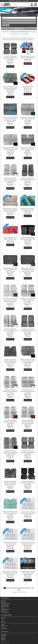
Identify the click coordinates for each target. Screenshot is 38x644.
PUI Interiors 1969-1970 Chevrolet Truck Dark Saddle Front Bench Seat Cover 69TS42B (10, 270)
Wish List (3, 637)
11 (30, 588)
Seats (18, 32)
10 (27, 588)
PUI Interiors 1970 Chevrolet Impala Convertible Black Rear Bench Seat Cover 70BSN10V (10, 149)
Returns (3, 619)
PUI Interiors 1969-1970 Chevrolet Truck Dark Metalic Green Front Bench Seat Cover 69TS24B (28, 270)
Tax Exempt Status (5, 605)
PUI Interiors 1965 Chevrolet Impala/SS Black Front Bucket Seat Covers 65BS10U (28, 452)
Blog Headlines (4, 629)
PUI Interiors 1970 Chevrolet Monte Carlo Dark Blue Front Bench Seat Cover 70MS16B (28, 119)
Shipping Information (5, 604)
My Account (4, 634)
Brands (3, 624)
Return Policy (4, 602)
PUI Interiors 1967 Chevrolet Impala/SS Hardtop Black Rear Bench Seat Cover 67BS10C (10, 361)
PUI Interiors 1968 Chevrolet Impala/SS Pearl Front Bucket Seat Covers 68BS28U (10, 331)
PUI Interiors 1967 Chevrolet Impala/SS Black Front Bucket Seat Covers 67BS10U (28, 331)
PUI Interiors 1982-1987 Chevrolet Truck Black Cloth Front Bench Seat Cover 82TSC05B (28, 239)
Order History (4, 636)
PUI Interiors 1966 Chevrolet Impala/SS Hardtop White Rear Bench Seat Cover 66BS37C (10, 180)
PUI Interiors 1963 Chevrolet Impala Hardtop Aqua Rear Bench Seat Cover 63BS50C (10, 513)
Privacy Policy (4, 611)
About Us (3, 608)
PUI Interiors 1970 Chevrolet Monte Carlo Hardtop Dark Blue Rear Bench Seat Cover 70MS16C (10, 119)
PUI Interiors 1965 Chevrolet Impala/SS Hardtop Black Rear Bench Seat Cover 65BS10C (10, 483)
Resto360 (3, 601)
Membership (4, 640)
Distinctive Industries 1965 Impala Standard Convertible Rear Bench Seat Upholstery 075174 (10, 210)
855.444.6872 (13, 1)
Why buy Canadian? (5, 607)
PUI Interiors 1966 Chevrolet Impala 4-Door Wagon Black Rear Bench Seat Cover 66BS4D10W (10, 88)
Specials (3, 627)
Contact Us (19, 1)
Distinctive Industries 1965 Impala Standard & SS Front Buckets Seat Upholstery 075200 (10, 573)
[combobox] (19, 18)
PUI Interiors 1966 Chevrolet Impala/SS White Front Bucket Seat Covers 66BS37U (10, 391)
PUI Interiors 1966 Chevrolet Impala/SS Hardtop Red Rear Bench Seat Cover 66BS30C (28, 422)
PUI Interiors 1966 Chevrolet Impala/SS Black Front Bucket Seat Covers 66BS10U (28, 180)
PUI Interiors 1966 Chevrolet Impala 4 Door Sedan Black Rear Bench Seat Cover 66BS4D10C (28, 361)
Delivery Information (5, 609)
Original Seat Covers (25, 32)
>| (19, 590)
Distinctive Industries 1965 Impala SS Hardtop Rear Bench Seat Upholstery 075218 (28, 544)
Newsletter (3, 638)
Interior (14, 32)
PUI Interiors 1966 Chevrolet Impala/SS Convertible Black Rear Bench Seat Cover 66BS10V (10, 452)
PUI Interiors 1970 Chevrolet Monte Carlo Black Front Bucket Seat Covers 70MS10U (28, 300)
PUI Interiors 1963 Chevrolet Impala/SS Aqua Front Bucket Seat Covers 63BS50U (28, 483)
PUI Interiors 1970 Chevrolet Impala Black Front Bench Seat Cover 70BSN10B (28, 149)
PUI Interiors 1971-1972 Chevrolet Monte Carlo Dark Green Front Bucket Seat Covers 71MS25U (10, 300)
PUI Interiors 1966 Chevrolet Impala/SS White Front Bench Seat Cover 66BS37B (28, 391)
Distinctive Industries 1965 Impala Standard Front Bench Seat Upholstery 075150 (28, 573)
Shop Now (6, 25)
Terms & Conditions (5, 612)
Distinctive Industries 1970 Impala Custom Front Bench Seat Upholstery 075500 (10, 544)
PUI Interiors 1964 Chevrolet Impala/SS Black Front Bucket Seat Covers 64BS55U (10, 58)
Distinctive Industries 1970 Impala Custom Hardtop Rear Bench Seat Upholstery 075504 (28, 513)
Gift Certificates (4, 626)
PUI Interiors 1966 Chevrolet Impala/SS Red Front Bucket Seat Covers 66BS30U (10, 422)
